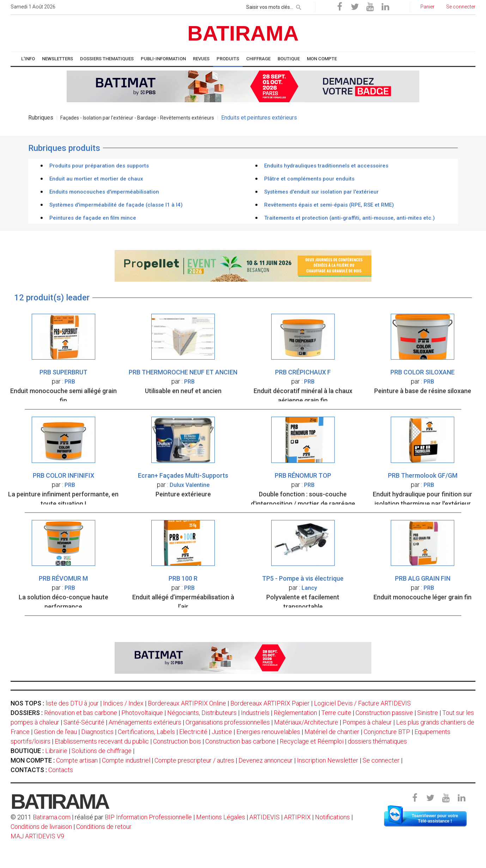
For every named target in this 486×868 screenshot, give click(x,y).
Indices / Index (123, 703)
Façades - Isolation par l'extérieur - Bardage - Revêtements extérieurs (137, 118)
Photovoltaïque (142, 713)
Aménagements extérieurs (145, 722)
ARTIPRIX (297, 817)
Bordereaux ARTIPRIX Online (187, 703)
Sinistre (428, 713)
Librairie (56, 751)
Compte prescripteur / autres (194, 760)
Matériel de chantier (332, 732)
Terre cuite (336, 713)
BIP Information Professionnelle (148, 817)
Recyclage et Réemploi (312, 741)
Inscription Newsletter (328, 760)
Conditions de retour (104, 827)
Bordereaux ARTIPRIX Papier (270, 703)
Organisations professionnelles (228, 722)
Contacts (61, 770)
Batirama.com (52, 817)
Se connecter (381, 760)
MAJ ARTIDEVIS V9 (37, 836)
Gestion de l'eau (55, 732)
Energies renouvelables (268, 732)
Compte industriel (126, 760)
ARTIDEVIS (265, 817)
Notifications (333, 817)
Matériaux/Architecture (306, 722)
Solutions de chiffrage (102, 751)
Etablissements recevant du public (102, 741)
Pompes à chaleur (367, 722)
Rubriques (41, 118)
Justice (222, 732)
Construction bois (177, 741)
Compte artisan (77, 760)
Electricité (193, 732)
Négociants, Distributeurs (202, 713)
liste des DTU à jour (72, 703)
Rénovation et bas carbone (81, 713)
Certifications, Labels (146, 732)
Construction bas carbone (240, 741)
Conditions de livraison (41, 827)
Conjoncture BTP (387, 732)
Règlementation (295, 713)
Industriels (255, 713)
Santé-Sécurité (84, 722)
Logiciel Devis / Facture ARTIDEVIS (362, 703)
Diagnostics (97, 732)
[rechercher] (299, 6)
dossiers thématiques (377, 741)
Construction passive (384, 713)
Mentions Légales (221, 817)
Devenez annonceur (266, 760)
